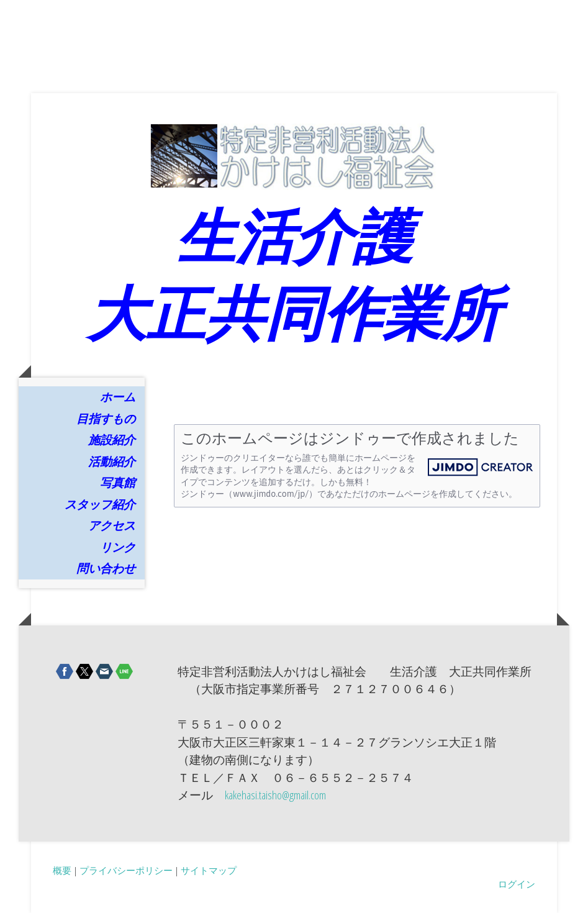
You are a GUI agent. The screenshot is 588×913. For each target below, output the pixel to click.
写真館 (118, 483)
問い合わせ (106, 568)
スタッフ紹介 (100, 504)
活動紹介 (112, 461)
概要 (62, 870)
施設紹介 (112, 440)
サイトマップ (209, 870)
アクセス (112, 525)
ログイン (517, 884)
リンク (118, 547)
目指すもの (106, 419)
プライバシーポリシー (126, 870)
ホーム (118, 397)
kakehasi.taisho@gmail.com (275, 795)
